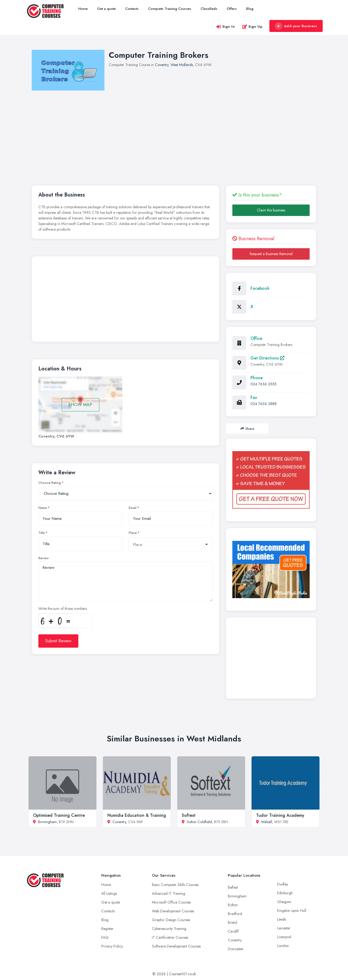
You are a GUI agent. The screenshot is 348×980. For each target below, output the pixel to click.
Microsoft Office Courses (171, 902)
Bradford (235, 914)
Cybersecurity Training (169, 929)
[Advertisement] (126, 300)
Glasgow (284, 902)
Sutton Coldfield (199, 822)
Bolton (233, 905)
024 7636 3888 (264, 404)
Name (43, 508)
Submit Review (58, 641)
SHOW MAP (80, 405)
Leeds (282, 919)
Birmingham (47, 822)
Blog (250, 9)
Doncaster (236, 949)
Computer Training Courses (170, 9)
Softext (189, 815)
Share (247, 429)
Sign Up (252, 26)
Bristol (232, 922)
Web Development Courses (173, 911)
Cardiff (233, 931)
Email (133, 508)
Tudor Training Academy (280, 815)
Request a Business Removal (271, 254)
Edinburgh (285, 893)
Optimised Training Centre (59, 815)
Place (133, 533)
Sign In (225, 26)
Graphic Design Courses (171, 920)
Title (42, 533)
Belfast (233, 887)
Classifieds (209, 9)
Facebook (260, 288)
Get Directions (267, 358)
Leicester (284, 928)
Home (83, 9)
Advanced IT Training (169, 893)
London (283, 946)
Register (107, 929)
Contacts (132, 9)
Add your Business (296, 26)
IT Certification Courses (170, 937)
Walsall (267, 822)
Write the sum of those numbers (63, 609)
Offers (232, 9)
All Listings (109, 893)
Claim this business (271, 210)
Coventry (162, 65)
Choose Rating (50, 483)
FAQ (105, 937)
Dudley (283, 884)
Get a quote (106, 9)
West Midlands (182, 65)
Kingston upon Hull (292, 910)
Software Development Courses (176, 946)
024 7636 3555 (264, 384)
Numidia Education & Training (137, 815)
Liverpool (284, 937)
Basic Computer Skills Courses (175, 885)
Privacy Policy (112, 946)
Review (44, 558)
